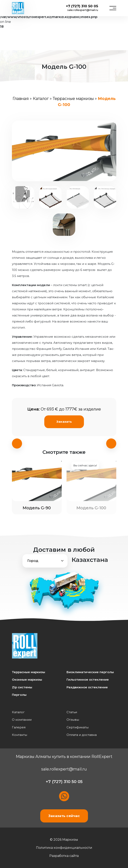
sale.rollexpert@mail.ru (83, 10)
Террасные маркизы (73, 99)
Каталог (41, 99)
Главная (21, 99)
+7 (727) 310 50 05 (82, 6)
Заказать (64, 422)
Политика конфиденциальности (64, 848)
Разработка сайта (64, 856)
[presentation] (17, 444)
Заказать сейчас (64, 816)
